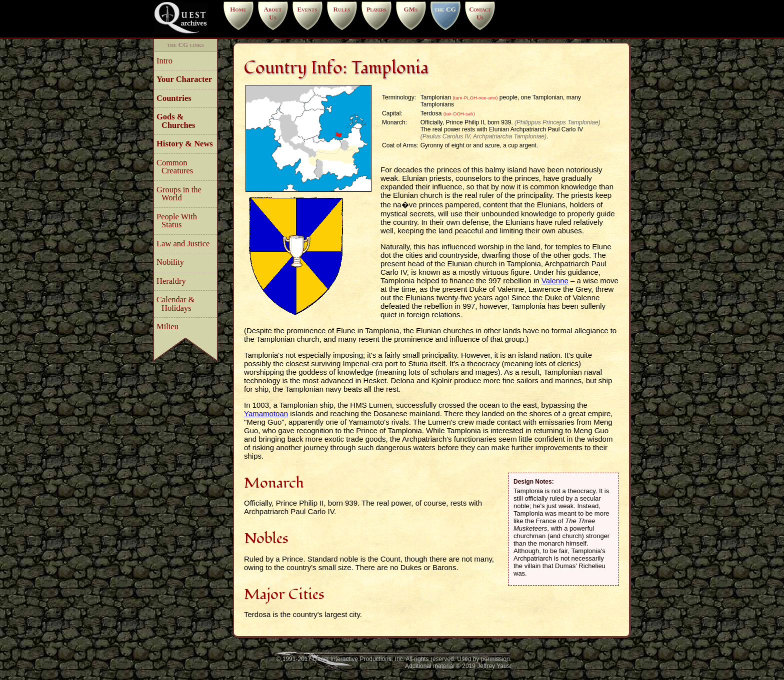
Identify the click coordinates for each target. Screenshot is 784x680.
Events (307, 9)
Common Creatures (177, 167)
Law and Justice (185, 244)
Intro (167, 61)
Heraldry (174, 281)
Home (238, 9)
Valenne (555, 281)
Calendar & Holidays (178, 304)
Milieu (170, 327)
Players (376, 9)
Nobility (173, 262)
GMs (410, 9)
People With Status (179, 221)
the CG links (185, 45)
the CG (445, 9)
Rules (341, 9)
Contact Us (480, 13)
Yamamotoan (266, 413)
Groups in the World (181, 194)
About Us (272, 13)
